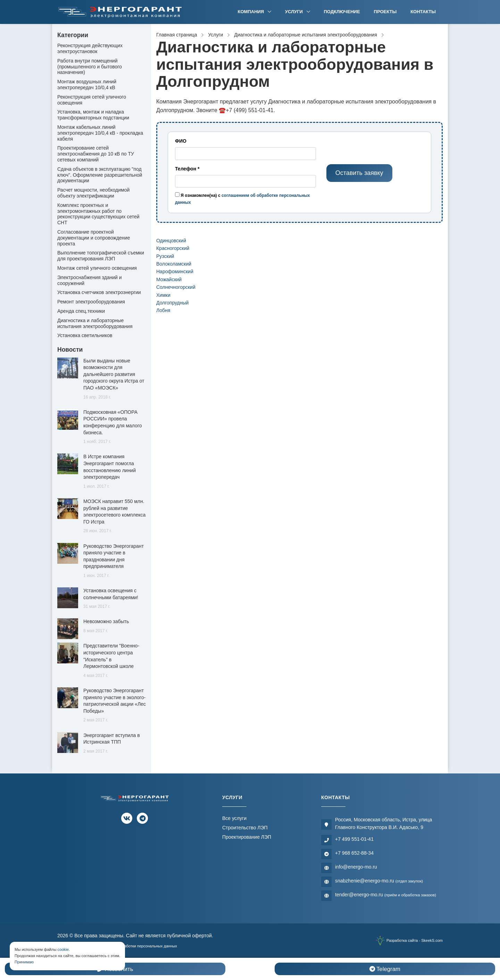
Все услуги (234, 818)
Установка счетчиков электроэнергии (99, 292)
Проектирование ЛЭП (247, 837)
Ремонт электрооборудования (91, 302)
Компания (252, 12)
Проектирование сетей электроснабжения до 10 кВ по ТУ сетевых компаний (96, 154)
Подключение (342, 12)
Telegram (385, 969)
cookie (63, 949)
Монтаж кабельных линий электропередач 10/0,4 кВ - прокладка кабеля (100, 133)
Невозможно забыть (106, 621)
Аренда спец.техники (81, 311)
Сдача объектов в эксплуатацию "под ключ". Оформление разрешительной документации (100, 175)
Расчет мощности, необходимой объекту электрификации (93, 193)
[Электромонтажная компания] (120, 12)
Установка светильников (85, 335)
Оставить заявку (359, 173)
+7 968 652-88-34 (354, 853)
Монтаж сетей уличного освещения (97, 268)
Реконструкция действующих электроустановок (90, 48)
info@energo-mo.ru (356, 867)
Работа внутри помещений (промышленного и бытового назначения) (90, 67)
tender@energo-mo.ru (386, 895)
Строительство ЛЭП (245, 828)
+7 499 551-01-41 (354, 839)
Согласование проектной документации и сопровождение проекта (94, 238)
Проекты (385, 12)
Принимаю (24, 962)
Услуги (295, 12)
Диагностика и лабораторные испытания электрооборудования (95, 323)
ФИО (181, 141)
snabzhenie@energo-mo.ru (379, 881)
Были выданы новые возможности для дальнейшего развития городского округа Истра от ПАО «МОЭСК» (114, 374)
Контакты (423, 12)
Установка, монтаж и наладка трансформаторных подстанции (93, 115)
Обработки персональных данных (147, 946)
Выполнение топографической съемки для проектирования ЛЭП (101, 256)
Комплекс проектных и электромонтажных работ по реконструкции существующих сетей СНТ (98, 214)
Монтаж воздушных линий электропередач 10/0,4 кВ (87, 85)
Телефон (187, 169)
